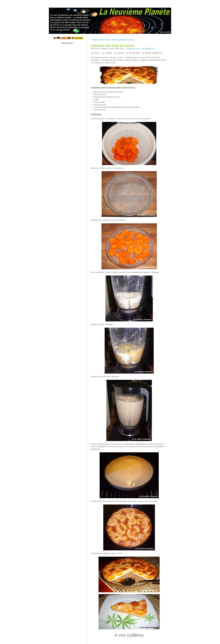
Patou (97, 48)
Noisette (120, 53)
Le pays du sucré (133, 48)
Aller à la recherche (211, 2)
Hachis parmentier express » (124, 40)
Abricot (97, 53)
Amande (109, 53)
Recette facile (134, 53)
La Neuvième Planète (110, 20)
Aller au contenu (182, 2)
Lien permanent (148, 48)
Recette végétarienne (154, 53)
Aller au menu (196, 2)
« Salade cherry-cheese (101, 40)
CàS (96, 107)
